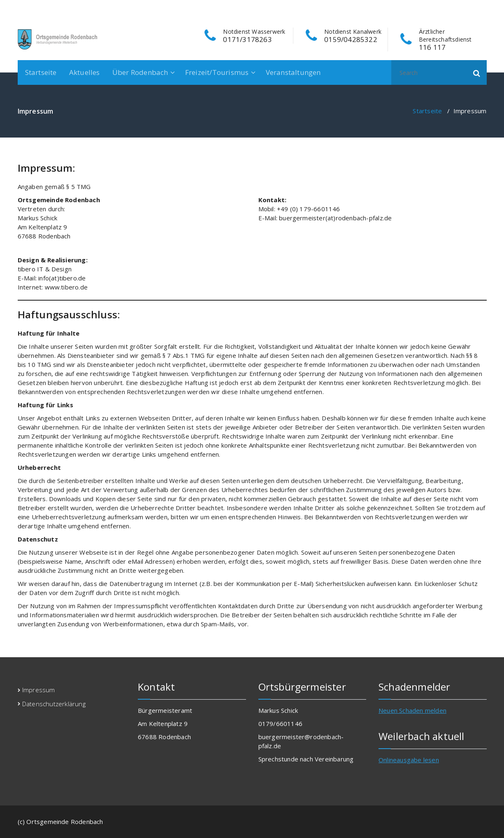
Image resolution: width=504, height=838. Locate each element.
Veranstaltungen (293, 72)
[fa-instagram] (470, 8)
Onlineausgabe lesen (409, 760)
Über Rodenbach (140, 72)
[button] (477, 72)
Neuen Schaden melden (412, 710)
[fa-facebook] (458, 8)
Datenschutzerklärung (54, 704)
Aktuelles (85, 72)
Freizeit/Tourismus (217, 72)
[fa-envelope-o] (483, 8)
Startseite (41, 72)
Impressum (39, 690)
